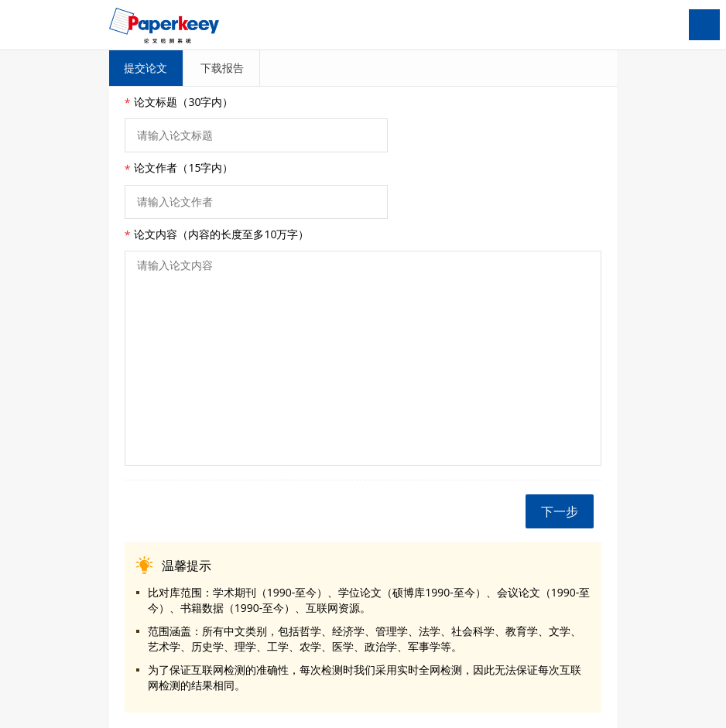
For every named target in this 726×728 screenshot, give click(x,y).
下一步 (560, 511)
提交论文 (146, 68)
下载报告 (222, 68)
